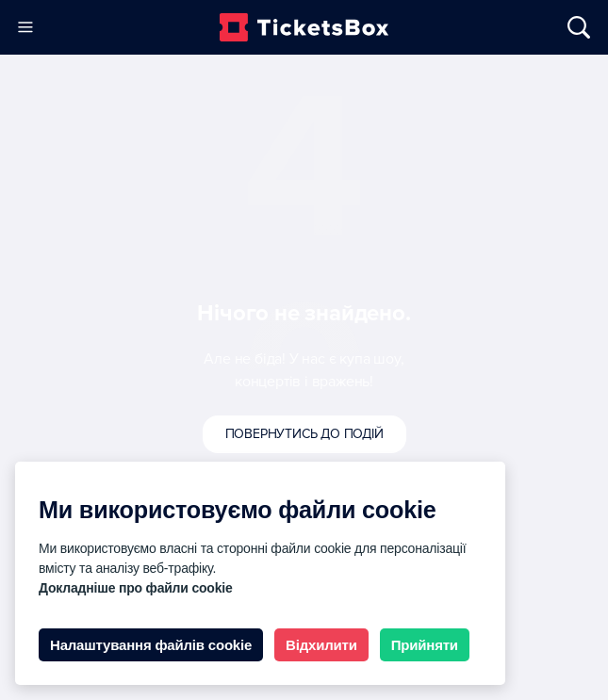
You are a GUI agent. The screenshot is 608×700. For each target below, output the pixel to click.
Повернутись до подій (304, 434)
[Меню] (25, 27)
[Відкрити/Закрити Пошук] (570, 27)
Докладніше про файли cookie (136, 588)
